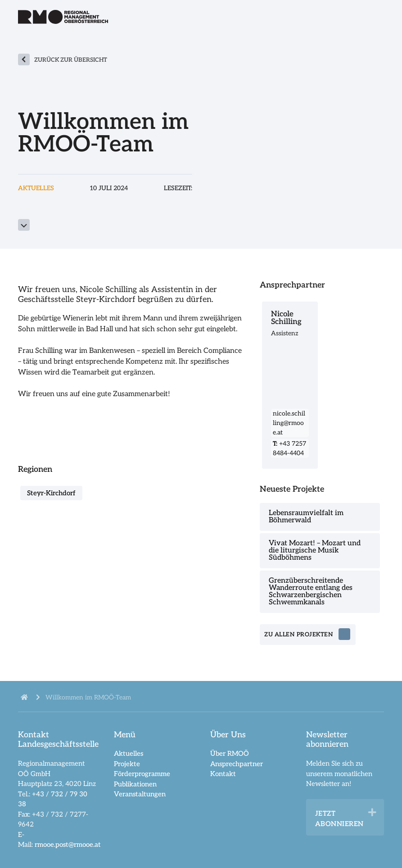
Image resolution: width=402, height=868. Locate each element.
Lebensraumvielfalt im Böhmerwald (306, 517)
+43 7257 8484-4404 (289, 448)
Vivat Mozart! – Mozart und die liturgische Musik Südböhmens (315, 550)
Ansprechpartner (237, 764)
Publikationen (135, 784)
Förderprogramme (142, 774)
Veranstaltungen (140, 794)
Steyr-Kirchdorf (51, 493)
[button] (372, 813)
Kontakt (223, 774)
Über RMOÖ (230, 754)
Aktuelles (129, 754)
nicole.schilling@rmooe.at (289, 423)
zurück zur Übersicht (71, 60)
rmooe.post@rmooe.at (68, 845)
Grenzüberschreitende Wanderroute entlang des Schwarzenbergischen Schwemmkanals (311, 592)
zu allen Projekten (299, 635)
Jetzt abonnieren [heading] (339, 819)
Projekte (127, 764)
